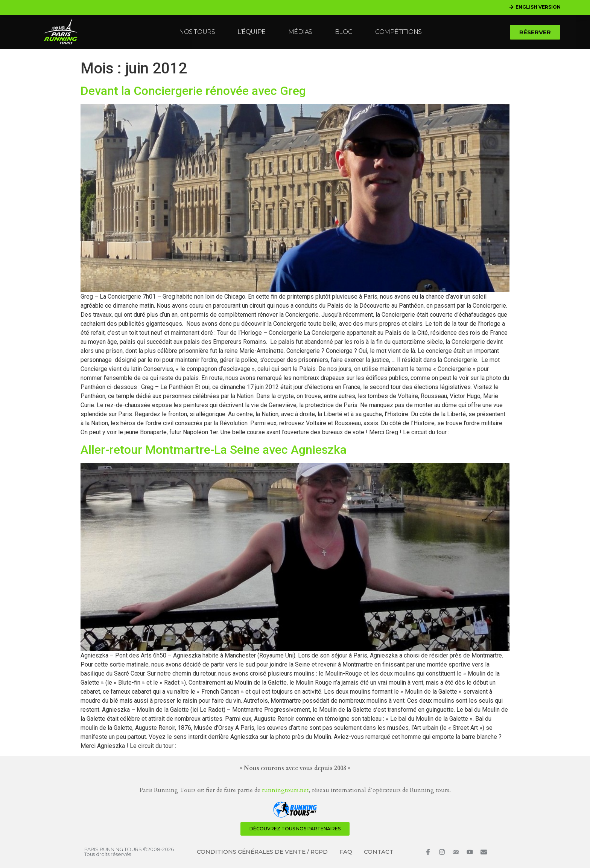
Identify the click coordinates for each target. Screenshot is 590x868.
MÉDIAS (300, 32)
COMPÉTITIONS (398, 32)
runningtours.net (285, 790)
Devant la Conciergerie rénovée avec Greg (193, 91)
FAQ (346, 852)
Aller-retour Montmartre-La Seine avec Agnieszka (214, 450)
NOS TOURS (197, 32)
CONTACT (379, 852)
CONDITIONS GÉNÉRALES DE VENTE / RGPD (262, 852)
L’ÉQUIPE (251, 32)
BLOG (344, 32)
